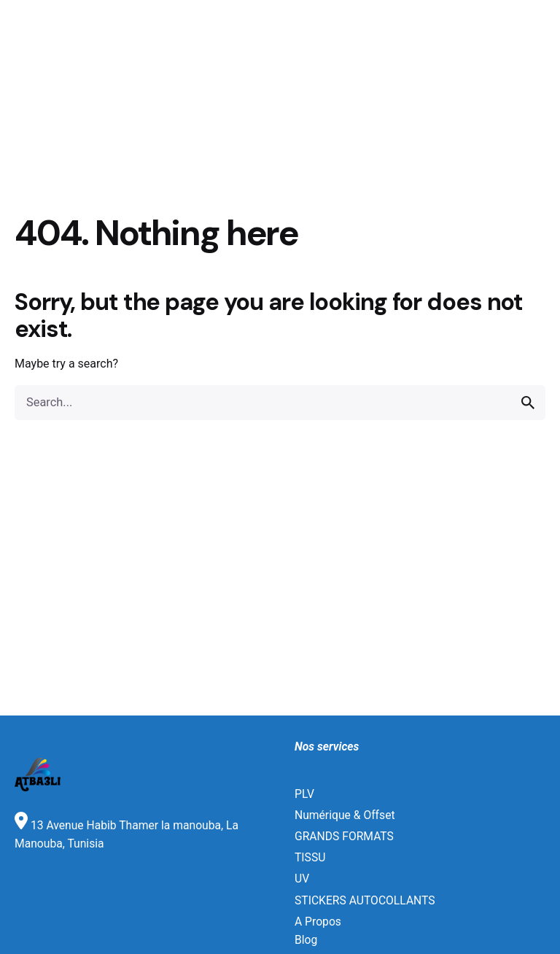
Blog (306, 940)
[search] (528, 403)
